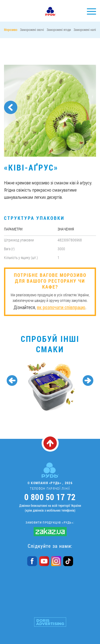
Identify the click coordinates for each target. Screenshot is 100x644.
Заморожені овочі (32, 30)
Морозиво (11, 30)
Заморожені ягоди (59, 30)
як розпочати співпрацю (61, 307)
